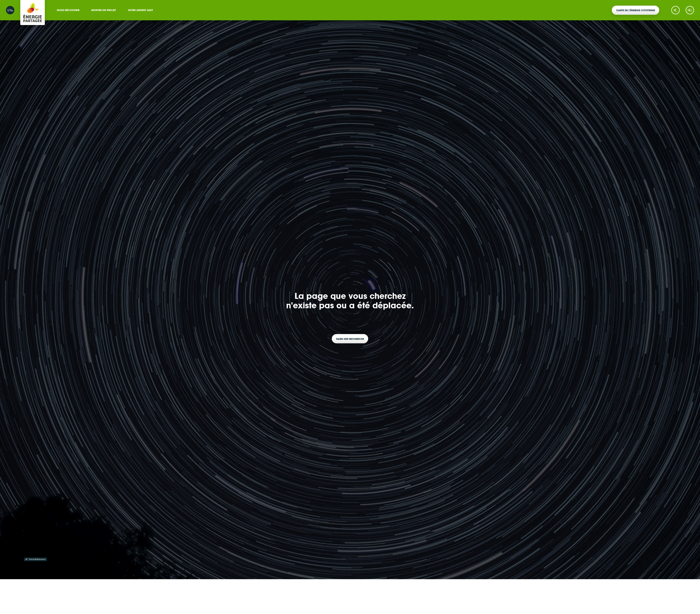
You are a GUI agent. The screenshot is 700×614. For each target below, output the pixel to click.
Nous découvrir (68, 10)
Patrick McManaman (35, 559)
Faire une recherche (350, 339)
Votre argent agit (140, 10)
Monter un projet (104, 10)
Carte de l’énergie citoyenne (636, 10)
